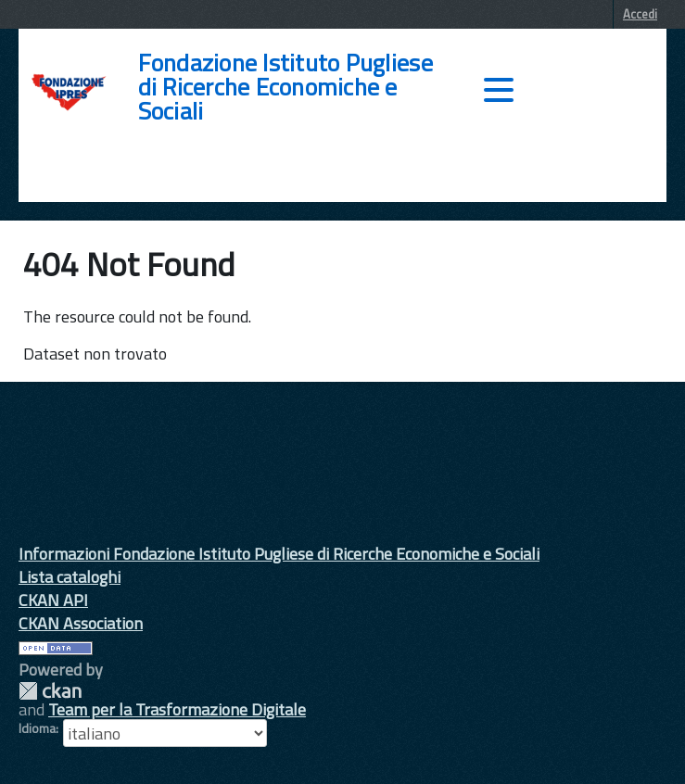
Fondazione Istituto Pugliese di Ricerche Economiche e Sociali (285, 87)
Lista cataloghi (70, 577)
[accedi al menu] (499, 90)
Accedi (640, 14)
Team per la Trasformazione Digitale (177, 709)
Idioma (37, 728)
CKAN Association (81, 623)
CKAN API (53, 600)
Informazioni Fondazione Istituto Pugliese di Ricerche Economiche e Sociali (279, 554)
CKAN (50, 691)
